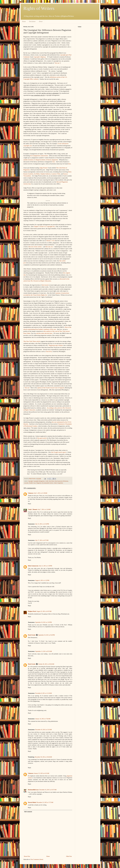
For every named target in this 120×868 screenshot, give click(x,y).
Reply (29, 504)
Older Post (69, 856)
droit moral (45, 285)
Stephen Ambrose (46, 174)
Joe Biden (37, 174)
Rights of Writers (39, 8)
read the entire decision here (44, 333)
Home (24, 21)
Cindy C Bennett (33, 509)
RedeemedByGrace (33, 790)
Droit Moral (52, 481)
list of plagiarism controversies (39, 156)
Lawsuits (26, 483)
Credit (47, 481)
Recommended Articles (48, 483)
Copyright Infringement (39, 481)
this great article (42, 438)
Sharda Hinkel (32, 802)
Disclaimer (32, 21)
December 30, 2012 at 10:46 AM (43, 757)
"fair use (27, 388)
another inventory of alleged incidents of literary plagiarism (41, 160)
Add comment (28, 812)
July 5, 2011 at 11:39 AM (40, 493)
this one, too (49, 247)
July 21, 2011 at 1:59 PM (46, 566)
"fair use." (57, 63)
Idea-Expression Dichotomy (62, 481)
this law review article (35, 247)
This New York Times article (32, 341)
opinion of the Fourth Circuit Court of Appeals (51, 388)
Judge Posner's (44, 168)
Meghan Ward (32, 611)
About (41, 21)
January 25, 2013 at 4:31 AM (42, 773)
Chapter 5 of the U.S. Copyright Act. (44, 226)
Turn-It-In (49, 351)
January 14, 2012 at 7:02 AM (43, 719)
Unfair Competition (58, 483)
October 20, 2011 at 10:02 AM (46, 664)
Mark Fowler (32, 635)
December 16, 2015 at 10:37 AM (48, 790)
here (54, 162)
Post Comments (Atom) (37, 859)
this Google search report (59, 452)
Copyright (30, 481)
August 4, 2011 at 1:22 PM (42, 580)
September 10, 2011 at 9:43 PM (46, 635)
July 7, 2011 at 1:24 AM (44, 509)
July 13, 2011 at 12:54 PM (42, 524)
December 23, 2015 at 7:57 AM (45, 802)
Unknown (31, 493)
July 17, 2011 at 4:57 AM (42, 540)
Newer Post (27, 856)
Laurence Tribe (56, 174)
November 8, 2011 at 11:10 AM (43, 693)
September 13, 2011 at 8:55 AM (44, 651)
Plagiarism (39, 483)
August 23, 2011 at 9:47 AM (44, 611)
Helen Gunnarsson (33, 566)
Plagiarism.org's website (56, 345)
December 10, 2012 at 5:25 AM (43, 730)
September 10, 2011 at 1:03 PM (43, 622)
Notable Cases (32, 483)
